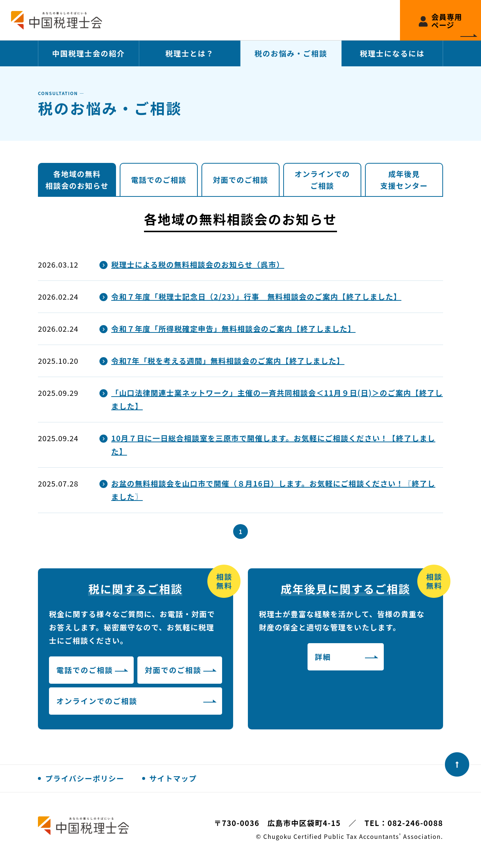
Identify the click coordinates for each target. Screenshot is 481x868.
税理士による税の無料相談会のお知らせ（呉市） (198, 264)
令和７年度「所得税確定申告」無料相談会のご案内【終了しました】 (233, 329)
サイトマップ (173, 778)
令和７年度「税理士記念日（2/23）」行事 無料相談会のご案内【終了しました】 (256, 297)
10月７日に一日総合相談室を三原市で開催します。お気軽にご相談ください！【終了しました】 (273, 445)
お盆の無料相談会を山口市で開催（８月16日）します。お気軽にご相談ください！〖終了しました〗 (273, 490)
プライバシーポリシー (85, 778)
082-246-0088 (415, 823)
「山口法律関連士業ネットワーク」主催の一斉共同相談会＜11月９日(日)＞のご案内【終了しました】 (277, 399)
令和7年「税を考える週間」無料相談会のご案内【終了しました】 (228, 361)
